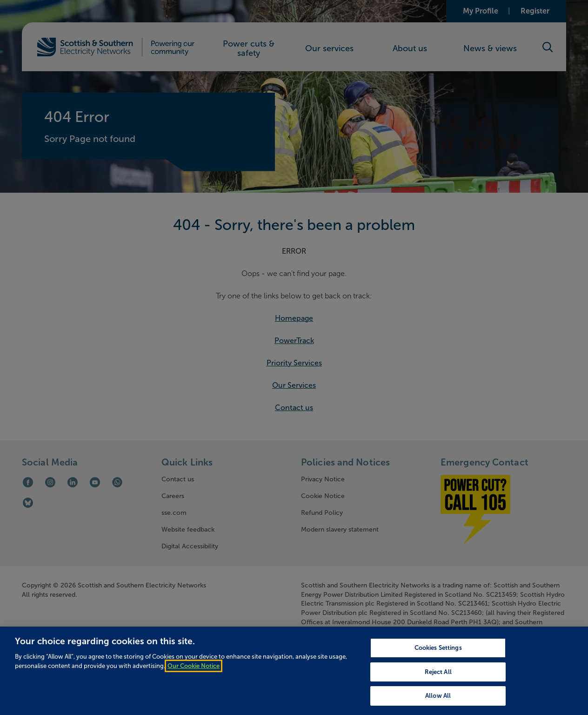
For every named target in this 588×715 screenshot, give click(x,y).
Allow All (438, 704)
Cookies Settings (438, 656)
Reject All (438, 680)
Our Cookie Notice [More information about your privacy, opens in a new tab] (194, 673)
